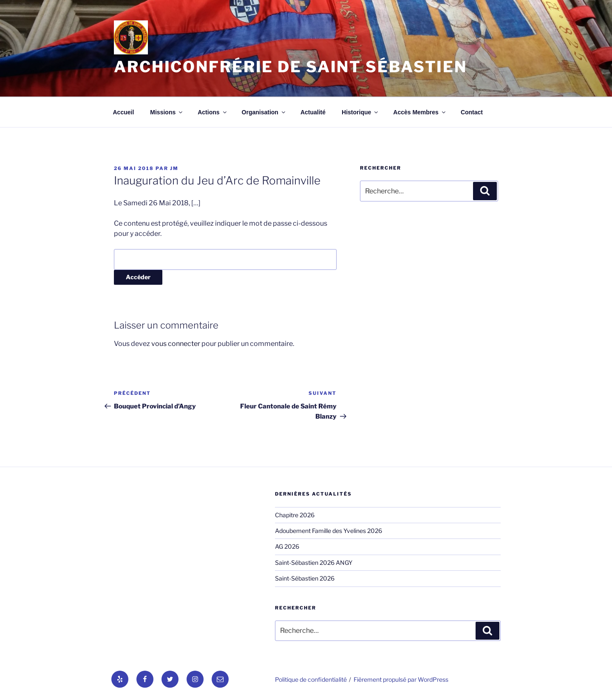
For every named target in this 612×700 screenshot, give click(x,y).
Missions (167, 112)
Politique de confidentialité (311, 679)
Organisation (264, 112)
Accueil (124, 112)
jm (174, 168)
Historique (360, 112)
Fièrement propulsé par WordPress (401, 679)
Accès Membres (420, 112)
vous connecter (176, 344)
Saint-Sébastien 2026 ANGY (314, 563)
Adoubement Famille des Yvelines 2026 (329, 531)
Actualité (313, 112)
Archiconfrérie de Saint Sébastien (290, 67)
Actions (212, 112)
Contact (472, 112)
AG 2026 (287, 546)
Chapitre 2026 (295, 515)
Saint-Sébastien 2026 (305, 578)
